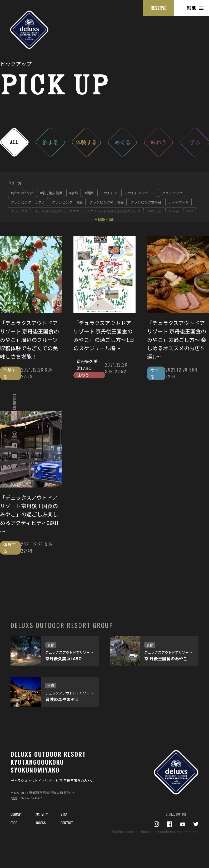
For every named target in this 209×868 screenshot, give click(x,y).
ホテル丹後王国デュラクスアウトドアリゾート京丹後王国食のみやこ (88, 211)
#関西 (89, 193)
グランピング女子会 (146, 202)
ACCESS (41, 823)
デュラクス (19, 211)
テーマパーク (178, 202)
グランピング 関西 (67, 202)
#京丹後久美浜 (51, 193)
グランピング (172, 193)
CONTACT (67, 823)
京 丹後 (174, 211)
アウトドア (109, 193)
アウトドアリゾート (140, 193)
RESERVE (158, 8)
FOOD (14, 823)
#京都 (74, 193)
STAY (64, 814)
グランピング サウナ (28, 202)
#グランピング (22, 193)
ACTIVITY (42, 814)
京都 (190, 211)
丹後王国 (155, 211)
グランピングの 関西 (107, 202)
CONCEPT (17, 814)
